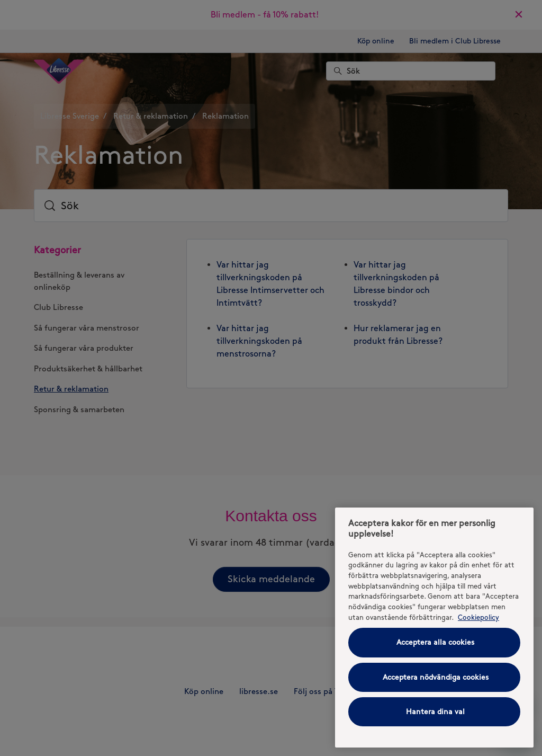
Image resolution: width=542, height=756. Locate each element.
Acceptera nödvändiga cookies (436, 677)
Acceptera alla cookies (435, 642)
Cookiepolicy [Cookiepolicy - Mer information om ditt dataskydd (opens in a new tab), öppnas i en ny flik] (478, 617)
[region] (434, 628)
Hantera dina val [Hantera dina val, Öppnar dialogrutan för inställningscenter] (435, 712)
